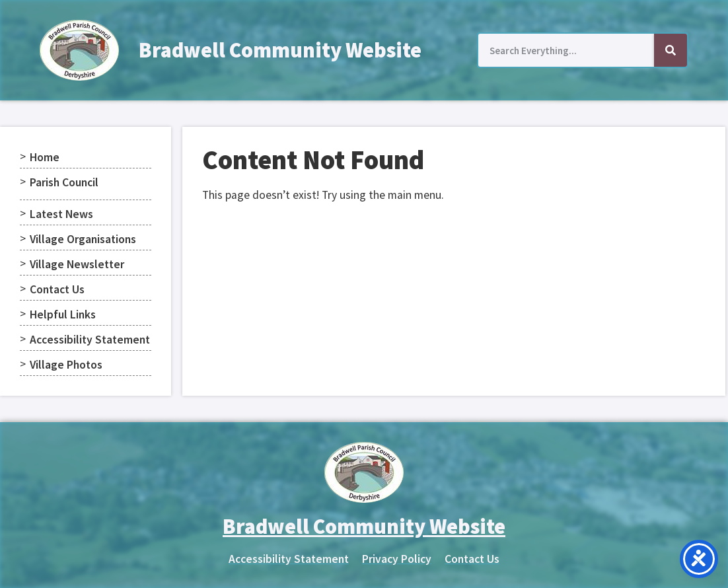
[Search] (671, 50)
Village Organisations (83, 239)
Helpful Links (63, 314)
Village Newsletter (77, 264)
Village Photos (66, 365)
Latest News (61, 214)
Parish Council (64, 182)
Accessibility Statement (90, 340)
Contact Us (57, 289)
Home (45, 157)
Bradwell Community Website (280, 50)
